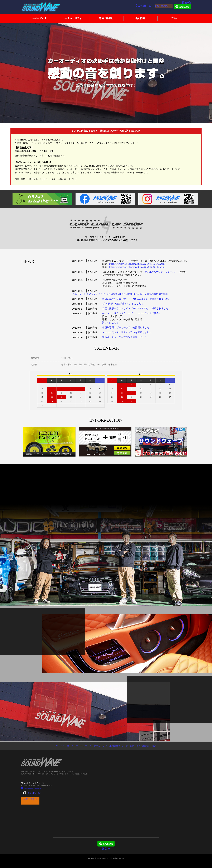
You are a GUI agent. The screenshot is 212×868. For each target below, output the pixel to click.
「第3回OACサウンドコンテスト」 (161, 272)
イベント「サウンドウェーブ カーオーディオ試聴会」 (132, 313)
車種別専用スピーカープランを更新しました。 (127, 327)
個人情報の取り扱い (137, 746)
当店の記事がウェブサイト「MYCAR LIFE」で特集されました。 (136, 299)
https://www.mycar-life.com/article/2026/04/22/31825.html (137, 267)
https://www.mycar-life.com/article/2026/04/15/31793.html (137, 264)
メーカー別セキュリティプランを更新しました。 (128, 332)
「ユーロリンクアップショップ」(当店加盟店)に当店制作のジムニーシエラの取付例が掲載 (120, 294)
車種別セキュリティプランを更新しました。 (126, 337)
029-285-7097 (137, 8)
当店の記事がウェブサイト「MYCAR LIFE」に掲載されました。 (136, 308)
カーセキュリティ (100, 746)
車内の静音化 (114, 746)
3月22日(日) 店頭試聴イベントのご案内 (123, 304)
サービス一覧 (72, 746)
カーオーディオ (85, 746)
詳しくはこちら (110, 323)
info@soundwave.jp (29, 787)
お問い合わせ (163, 7)
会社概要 (124, 746)
